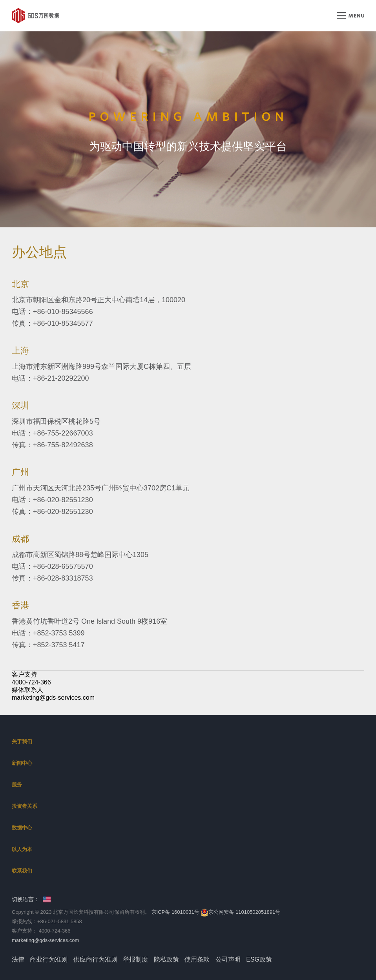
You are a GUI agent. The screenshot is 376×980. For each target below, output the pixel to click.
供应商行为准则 (95, 959)
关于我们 (22, 741)
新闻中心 (22, 763)
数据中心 (22, 828)
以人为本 (22, 849)
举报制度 (135, 959)
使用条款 (197, 959)
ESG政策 (259, 959)
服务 (17, 785)
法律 (18, 959)
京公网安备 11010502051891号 (240, 912)
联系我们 (22, 871)
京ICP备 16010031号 (175, 912)
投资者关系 (25, 806)
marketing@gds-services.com (53, 698)
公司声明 (228, 959)
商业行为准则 (49, 959)
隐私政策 (166, 959)
